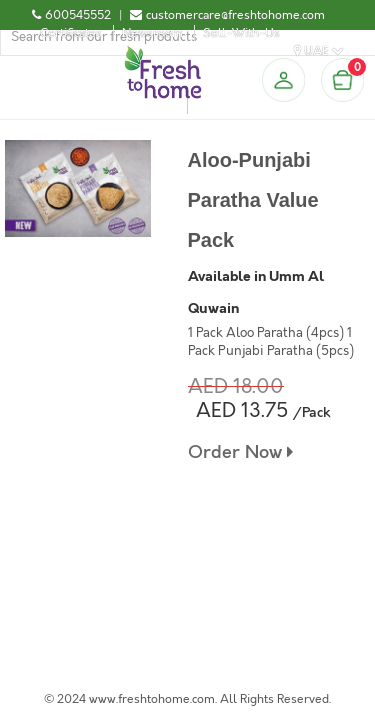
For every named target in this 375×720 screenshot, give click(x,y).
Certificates (71, 33)
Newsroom (152, 33)
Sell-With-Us (241, 33)
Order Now (240, 452)
